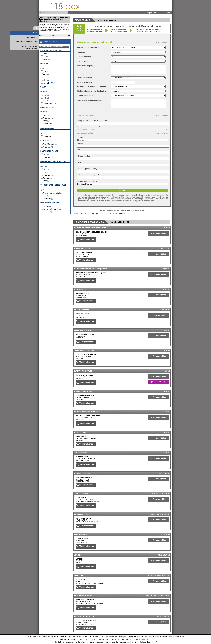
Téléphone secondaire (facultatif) (89, 175)
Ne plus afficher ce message (85, 642)
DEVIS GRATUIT (32, 37)
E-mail (80, 162)
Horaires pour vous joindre (87, 181)
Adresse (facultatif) (84, 156)
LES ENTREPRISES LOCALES (27, 42)
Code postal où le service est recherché (93, 121)
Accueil (43, 13)
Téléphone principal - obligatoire (89, 169)
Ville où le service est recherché (89, 127)
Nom (79, 150)
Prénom (80, 143)
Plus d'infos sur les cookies (64, 642)
